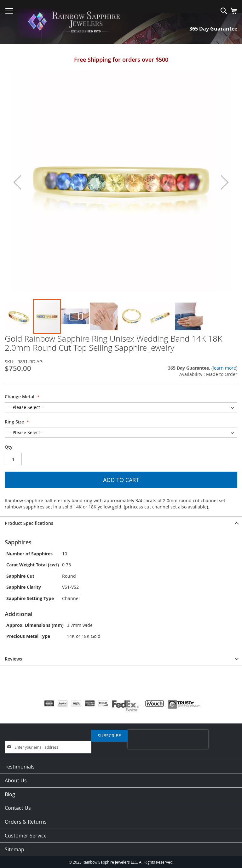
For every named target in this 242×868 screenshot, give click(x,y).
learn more (224, 368)
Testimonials (20, 767)
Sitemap (14, 849)
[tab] (121, 523)
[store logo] (75, 22)
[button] (17, 182)
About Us (16, 780)
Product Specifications (29, 523)
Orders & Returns (26, 822)
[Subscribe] (109, 736)
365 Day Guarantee (213, 29)
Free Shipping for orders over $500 (121, 60)
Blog (10, 794)
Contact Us (18, 808)
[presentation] (168, 739)
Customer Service (26, 836)
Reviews (13, 659)
